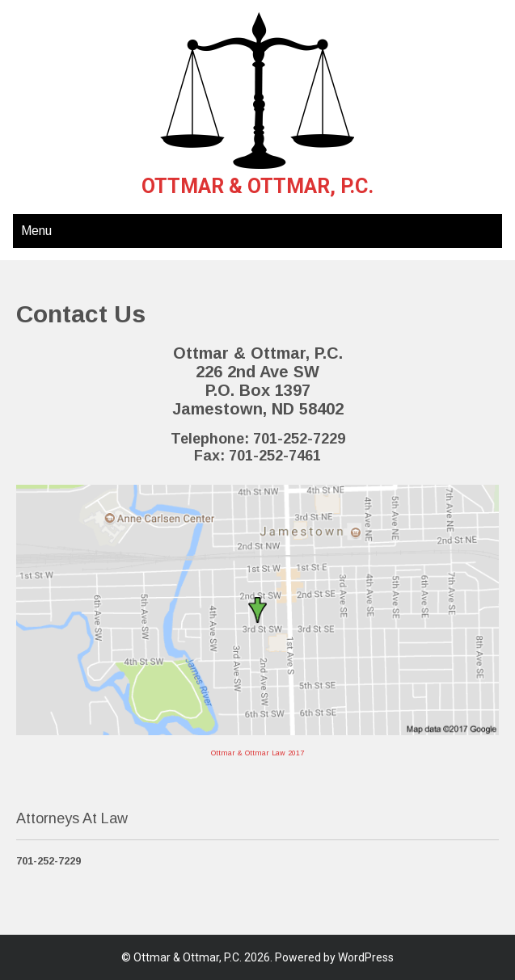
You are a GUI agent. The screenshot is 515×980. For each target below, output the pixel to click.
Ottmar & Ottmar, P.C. (257, 186)
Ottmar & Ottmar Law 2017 (257, 753)
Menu (36, 231)
